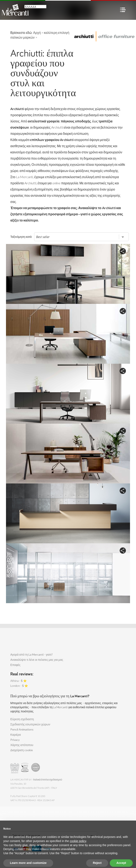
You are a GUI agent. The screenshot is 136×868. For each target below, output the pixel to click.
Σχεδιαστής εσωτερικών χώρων (30, 724)
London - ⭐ (19, 686)
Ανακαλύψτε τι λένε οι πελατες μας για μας (37, 660)
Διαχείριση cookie (22, 750)
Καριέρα (16, 735)
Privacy (15, 740)
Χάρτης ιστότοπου (22, 745)
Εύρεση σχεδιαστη (22, 719)
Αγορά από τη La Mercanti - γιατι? (32, 654)
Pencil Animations (22, 729)
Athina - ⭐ (18, 681)
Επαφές (15, 665)
